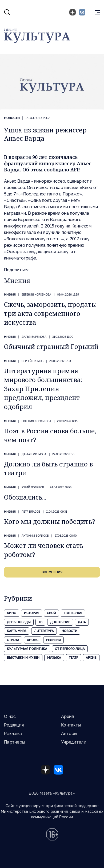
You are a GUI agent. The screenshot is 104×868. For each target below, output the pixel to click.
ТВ (40, 622)
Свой (51, 613)
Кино (12, 613)
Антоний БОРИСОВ (35, 536)
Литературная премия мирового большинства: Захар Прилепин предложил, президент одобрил (43, 389)
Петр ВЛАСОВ (31, 512)
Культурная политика (27, 649)
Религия (53, 640)
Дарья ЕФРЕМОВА (34, 337)
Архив (91, 658)
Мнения (10, 295)
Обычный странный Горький (51, 346)
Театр (73, 658)
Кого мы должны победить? (50, 521)
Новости (12, 118)
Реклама (13, 734)
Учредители (74, 742)
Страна (13, 640)
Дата (82, 622)
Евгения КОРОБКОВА (36, 295)
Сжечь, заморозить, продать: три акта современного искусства (50, 313)
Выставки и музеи (23, 658)
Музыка (54, 658)
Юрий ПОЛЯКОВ (33, 487)
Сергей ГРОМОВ (33, 361)
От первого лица (70, 649)
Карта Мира (17, 631)
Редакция (14, 725)
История (32, 613)
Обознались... (25, 497)
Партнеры (15, 742)
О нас (10, 716)
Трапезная (73, 613)
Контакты (71, 725)
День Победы (19, 622)
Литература (44, 631)
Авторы (69, 734)
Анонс (33, 640)
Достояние (60, 622)
